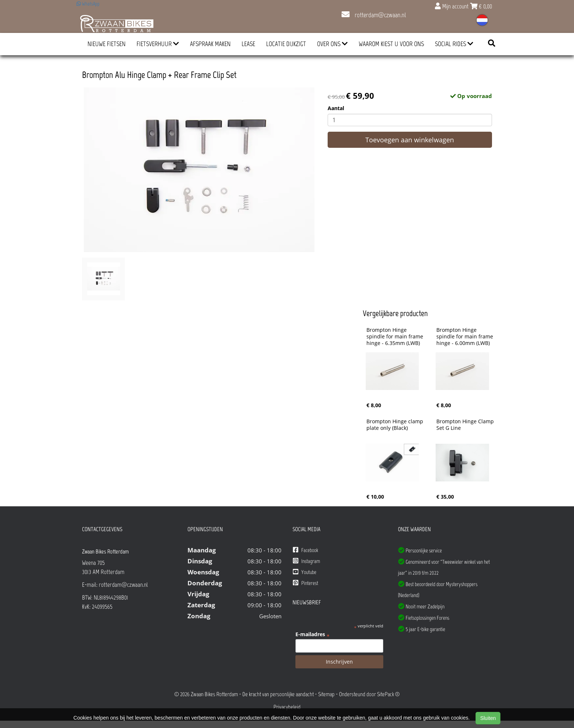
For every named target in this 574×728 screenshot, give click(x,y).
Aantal (336, 108)
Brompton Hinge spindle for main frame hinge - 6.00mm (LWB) (465, 337)
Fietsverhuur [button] (158, 44)
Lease (248, 44)
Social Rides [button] (454, 44)
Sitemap (326, 694)
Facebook (305, 550)
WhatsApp (88, 4)
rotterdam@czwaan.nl (374, 15)
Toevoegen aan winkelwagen (410, 140)
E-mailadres (312, 634)
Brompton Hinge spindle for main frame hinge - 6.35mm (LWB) (396, 337)
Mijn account (452, 6)
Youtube (305, 572)
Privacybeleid (287, 707)
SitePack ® (388, 694)
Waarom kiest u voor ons (391, 44)
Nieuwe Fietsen (107, 44)
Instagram (306, 561)
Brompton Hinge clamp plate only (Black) (396, 425)
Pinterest (305, 583)
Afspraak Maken (210, 44)
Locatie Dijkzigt (286, 44)
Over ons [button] (332, 44)
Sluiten (488, 718)
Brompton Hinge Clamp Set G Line (466, 425)
